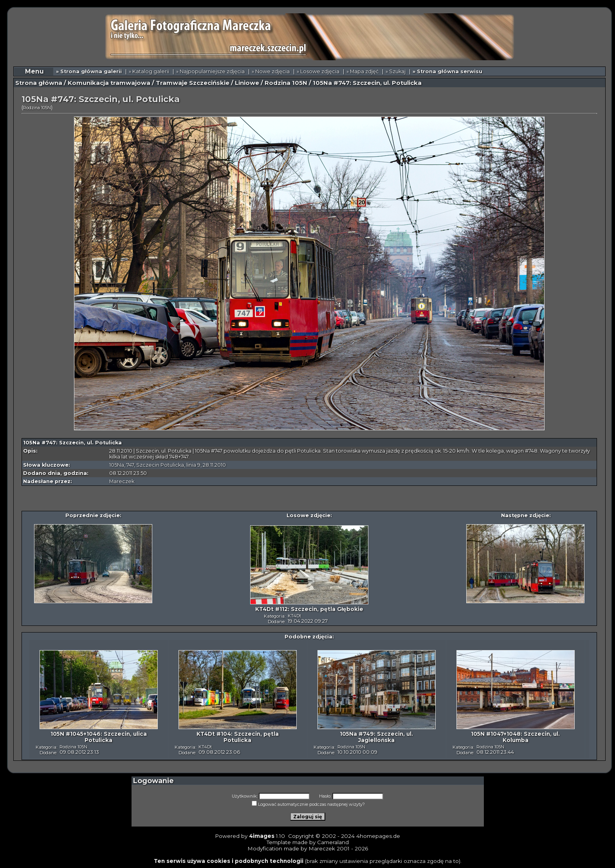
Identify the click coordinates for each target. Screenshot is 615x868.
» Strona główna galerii (89, 71)
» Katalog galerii (149, 71)
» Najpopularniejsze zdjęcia (210, 71)
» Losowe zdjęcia (318, 71)
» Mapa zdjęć (363, 71)
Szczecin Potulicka (160, 465)
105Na (117, 465)
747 (130, 465)
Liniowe (247, 83)
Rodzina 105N (286, 83)
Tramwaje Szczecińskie (193, 83)
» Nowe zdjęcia (271, 71)
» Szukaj (396, 71)
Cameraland (333, 842)
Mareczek (122, 481)
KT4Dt (294, 616)
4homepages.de (378, 836)
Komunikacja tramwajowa (109, 83)
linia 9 (193, 465)
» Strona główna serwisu (447, 71)
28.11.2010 (214, 465)
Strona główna (39, 83)
